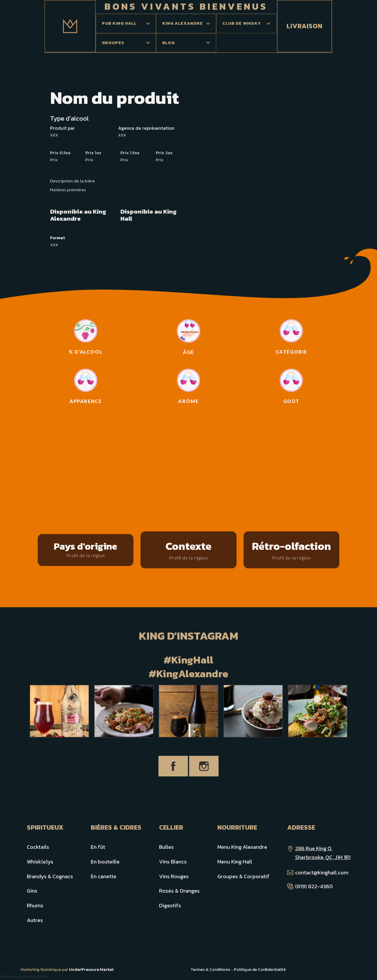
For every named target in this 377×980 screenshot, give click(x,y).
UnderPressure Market (91, 970)
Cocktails (38, 847)
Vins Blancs (173, 862)
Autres (35, 920)
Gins (32, 891)
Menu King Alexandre (242, 847)
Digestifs (170, 905)
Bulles (166, 847)
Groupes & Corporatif (243, 876)
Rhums (35, 905)
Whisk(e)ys (40, 862)
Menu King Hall (235, 862)
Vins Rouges (174, 876)
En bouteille (105, 862)
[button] (126, 24)
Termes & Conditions (210, 970)
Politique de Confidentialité (260, 970)
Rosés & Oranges (179, 891)
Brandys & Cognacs (50, 876)
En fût (98, 847)
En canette (104, 876)
